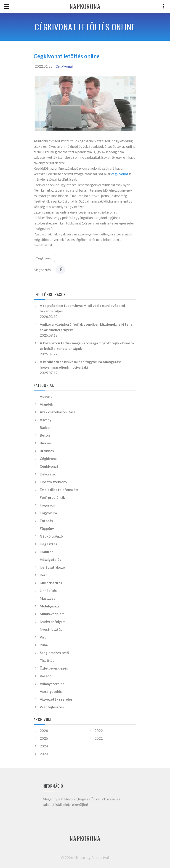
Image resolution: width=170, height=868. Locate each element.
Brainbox (47, 451)
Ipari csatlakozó (52, 567)
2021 (99, 738)
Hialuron (47, 552)
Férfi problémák (52, 497)
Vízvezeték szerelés (56, 699)
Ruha (44, 645)
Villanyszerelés (52, 684)
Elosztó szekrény (53, 482)
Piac (43, 637)
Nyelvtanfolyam (53, 622)
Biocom (46, 443)
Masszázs (47, 598)
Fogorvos (47, 505)
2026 (44, 731)
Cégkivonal (64, 66)
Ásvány (46, 420)
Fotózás (46, 521)
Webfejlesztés (52, 707)
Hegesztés (48, 544)
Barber (45, 427)
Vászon (46, 676)
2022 (99, 731)
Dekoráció (48, 474)
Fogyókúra (48, 513)
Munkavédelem (52, 614)
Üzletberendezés (54, 668)
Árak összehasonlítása (58, 412)
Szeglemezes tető (54, 653)
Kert (43, 575)
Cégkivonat (49, 466)
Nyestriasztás (51, 629)
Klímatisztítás (51, 583)
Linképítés (48, 591)
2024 (44, 746)
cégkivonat (120, 174)
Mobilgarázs (50, 606)
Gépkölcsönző (51, 536)
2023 (44, 754)
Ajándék (46, 404)
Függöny (47, 528)
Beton (45, 435)
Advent (46, 396)
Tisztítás (47, 660)
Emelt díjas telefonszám (59, 490)
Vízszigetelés (51, 691)
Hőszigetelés (50, 559)
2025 (44, 738)
